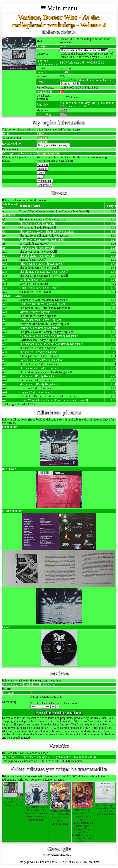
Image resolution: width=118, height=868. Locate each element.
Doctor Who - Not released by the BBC (84, 50)
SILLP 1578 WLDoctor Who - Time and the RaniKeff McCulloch (105, 808)
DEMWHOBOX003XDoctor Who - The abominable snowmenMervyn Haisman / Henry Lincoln (37, 812)
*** (48, 707)
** (53, 707)
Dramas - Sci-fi (70, 83)
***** (34, 707)
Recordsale (44, 185)
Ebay (41, 173)
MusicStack (45, 181)
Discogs (43, 169)
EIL (40, 177)
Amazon (43, 165)
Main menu (59, 8)
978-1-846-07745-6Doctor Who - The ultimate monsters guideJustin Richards (60, 816)
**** (41, 707)
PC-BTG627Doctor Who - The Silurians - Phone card (13, 802)
